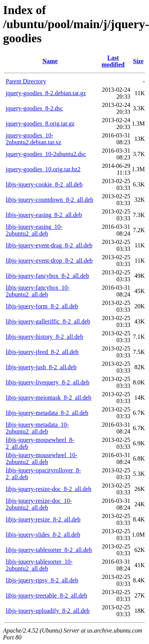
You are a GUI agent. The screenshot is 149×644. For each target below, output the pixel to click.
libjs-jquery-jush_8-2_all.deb (41, 367)
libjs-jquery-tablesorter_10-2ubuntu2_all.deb (39, 565)
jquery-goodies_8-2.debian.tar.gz (46, 93)
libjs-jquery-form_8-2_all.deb (42, 306)
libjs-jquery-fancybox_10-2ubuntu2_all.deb (38, 291)
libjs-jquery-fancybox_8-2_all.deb (47, 276)
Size (138, 61)
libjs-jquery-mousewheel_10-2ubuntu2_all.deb (41, 458)
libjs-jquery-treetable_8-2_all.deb (47, 595)
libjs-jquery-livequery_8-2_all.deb (48, 382)
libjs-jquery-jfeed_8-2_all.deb (42, 352)
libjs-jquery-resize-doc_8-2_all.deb (48, 489)
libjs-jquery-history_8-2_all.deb (44, 337)
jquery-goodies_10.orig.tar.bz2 (43, 169)
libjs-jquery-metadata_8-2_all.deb (47, 413)
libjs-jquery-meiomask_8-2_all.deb (48, 398)
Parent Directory (26, 81)
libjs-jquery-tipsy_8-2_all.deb (42, 580)
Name (50, 61)
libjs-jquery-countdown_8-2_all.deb (50, 200)
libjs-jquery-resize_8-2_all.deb (43, 519)
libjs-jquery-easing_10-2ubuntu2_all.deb (34, 230)
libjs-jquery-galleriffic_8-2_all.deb (48, 321)
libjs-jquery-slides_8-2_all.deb (43, 535)
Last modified (113, 61)
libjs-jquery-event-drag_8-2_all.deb (49, 245)
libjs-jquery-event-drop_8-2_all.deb (49, 261)
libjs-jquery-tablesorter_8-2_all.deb (49, 550)
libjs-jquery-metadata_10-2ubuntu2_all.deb (37, 428)
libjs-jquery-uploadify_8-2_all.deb (48, 611)
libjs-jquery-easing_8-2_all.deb (44, 215)
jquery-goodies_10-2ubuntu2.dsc (46, 154)
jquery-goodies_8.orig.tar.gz (40, 124)
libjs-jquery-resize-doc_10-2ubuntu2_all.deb (39, 504)
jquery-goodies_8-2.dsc (34, 108)
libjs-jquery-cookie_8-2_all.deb (44, 184)
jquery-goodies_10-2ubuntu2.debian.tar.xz (33, 139)
